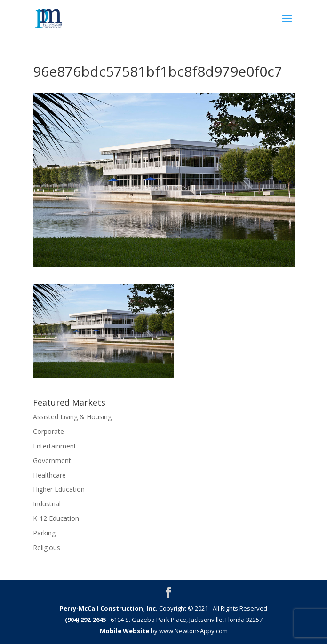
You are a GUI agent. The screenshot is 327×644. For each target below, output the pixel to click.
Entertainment (55, 446)
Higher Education (59, 489)
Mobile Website (124, 631)
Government (52, 460)
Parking (44, 533)
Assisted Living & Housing (72, 417)
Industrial (47, 504)
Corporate (48, 431)
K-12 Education (56, 518)
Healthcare (49, 475)
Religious (47, 547)
